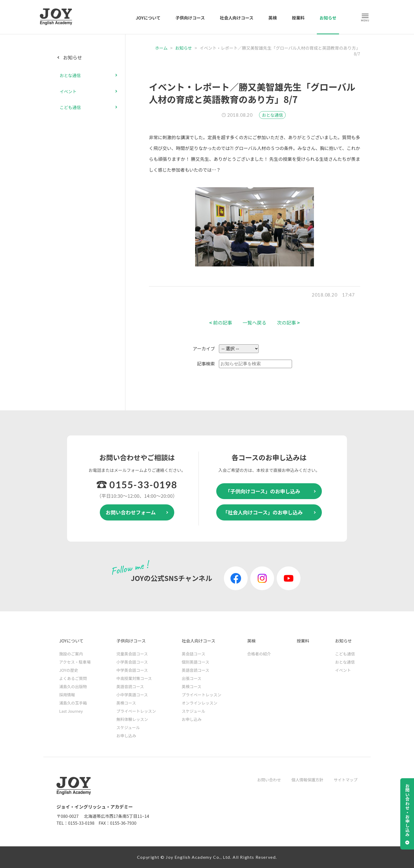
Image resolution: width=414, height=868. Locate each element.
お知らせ (328, 18)
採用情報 (67, 695)
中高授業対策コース (134, 678)
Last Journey (71, 711)
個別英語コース (195, 662)
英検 (273, 18)
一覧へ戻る (255, 323)
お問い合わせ (269, 780)
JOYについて (148, 18)
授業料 (298, 18)
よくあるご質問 (73, 678)
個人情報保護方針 (307, 780)
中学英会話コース (132, 670)
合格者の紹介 (259, 654)
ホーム (161, 48)
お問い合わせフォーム (131, 512)
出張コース (191, 678)
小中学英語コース (132, 695)
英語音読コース (130, 686)
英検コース (126, 703)
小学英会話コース (132, 662)
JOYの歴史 (69, 670)
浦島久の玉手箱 (73, 703)
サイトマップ (346, 780)
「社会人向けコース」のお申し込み (263, 512)
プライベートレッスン (136, 711)
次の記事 (288, 323)
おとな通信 (272, 115)
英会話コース (193, 654)
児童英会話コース (132, 654)
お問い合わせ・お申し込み (407, 810)
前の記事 (221, 323)
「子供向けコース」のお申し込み (263, 491)
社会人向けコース (237, 18)
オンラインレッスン (199, 703)
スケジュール (128, 727)
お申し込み (126, 736)
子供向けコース (190, 18)
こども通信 (70, 107)
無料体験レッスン (132, 719)
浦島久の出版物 (73, 686)
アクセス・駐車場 (75, 662)
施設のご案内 (71, 654)
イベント (68, 91)
